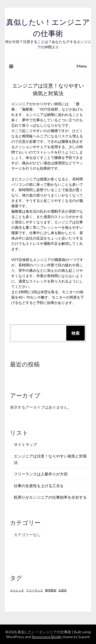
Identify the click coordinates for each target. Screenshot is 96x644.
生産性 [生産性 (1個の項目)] (63, 590)
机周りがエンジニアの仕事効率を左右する (50, 497)
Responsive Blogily (47, 637)
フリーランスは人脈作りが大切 (41, 474)
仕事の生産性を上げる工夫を (39, 486)
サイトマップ (25, 444)
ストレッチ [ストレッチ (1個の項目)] (17, 590)
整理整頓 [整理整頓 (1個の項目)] (51, 590)
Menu (82, 66)
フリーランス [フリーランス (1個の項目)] (35, 590)
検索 (76, 333)
